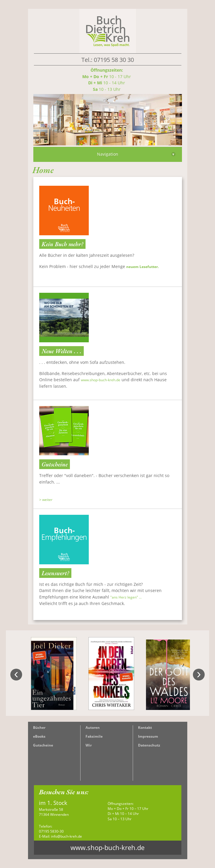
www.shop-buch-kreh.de (101, 380)
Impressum (148, 736)
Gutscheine (43, 745)
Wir (89, 745)
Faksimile (94, 736)
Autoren (93, 728)
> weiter (46, 500)
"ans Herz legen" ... (126, 597)
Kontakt (145, 728)
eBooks (39, 736)
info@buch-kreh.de (67, 836)
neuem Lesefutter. (142, 267)
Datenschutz (149, 745)
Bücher (39, 728)
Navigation (136, 154)
